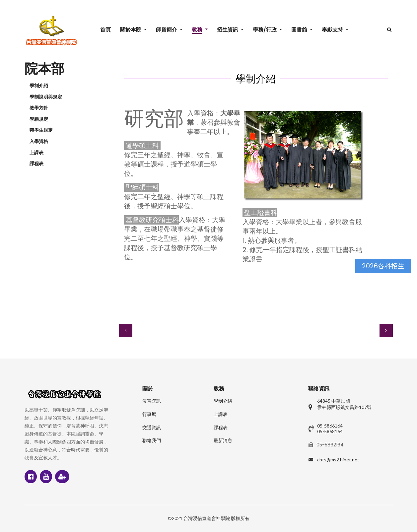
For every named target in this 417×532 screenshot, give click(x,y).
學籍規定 (39, 119)
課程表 (36, 164)
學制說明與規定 (46, 97)
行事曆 (149, 414)
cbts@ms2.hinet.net (338, 460)
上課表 (36, 153)
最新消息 (223, 440)
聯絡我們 (152, 440)
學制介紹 (39, 86)
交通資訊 (152, 428)
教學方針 (39, 108)
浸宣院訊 (152, 401)
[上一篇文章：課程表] (126, 330)
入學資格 (39, 141)
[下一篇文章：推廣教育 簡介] (386, 330)
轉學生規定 (41, 130)
